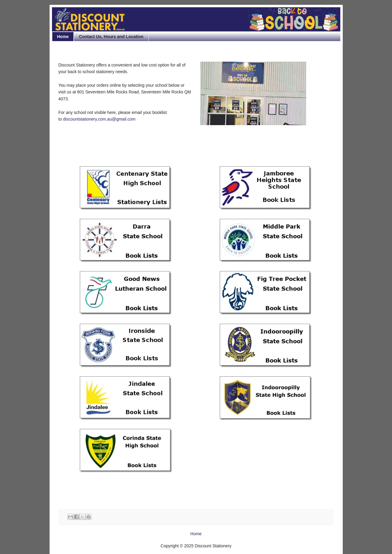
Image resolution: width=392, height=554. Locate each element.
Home (63, 37)
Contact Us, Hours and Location (111, 37)
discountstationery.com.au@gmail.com (99, 119)
